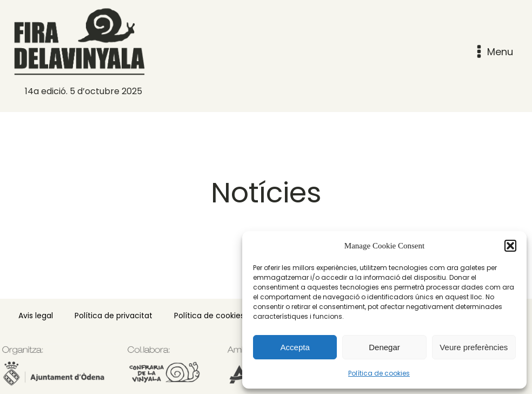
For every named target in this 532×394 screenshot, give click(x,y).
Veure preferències (474, 347)
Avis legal (36, 316)
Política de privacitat (114, 316)
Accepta (295, 347)
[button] (510, 246)
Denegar (384, 347)
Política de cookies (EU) (218, 316)
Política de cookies (379, 373)
